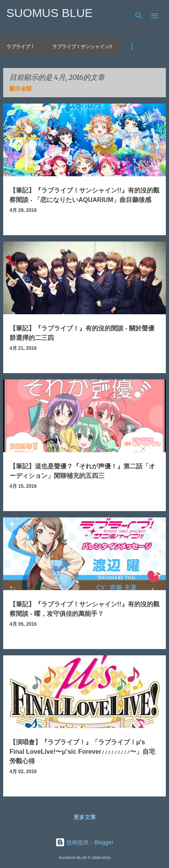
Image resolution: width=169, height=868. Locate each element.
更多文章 (85, 817)
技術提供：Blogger (84, 842)
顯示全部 (21, 89)
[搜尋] (139, 16)
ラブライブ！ (21, 47)
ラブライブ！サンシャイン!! (82, 47)
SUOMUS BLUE (49, 13)
